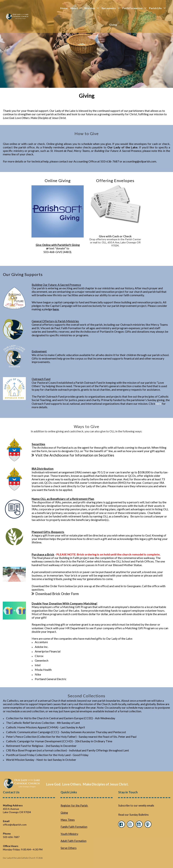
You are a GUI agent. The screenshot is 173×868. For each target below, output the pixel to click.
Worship (92, 8)
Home (64, 8)
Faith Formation (134, 8)
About (76, 8)
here (159, 403)
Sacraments (111, 8)
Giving (113, 25)
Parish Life (157, 8)
